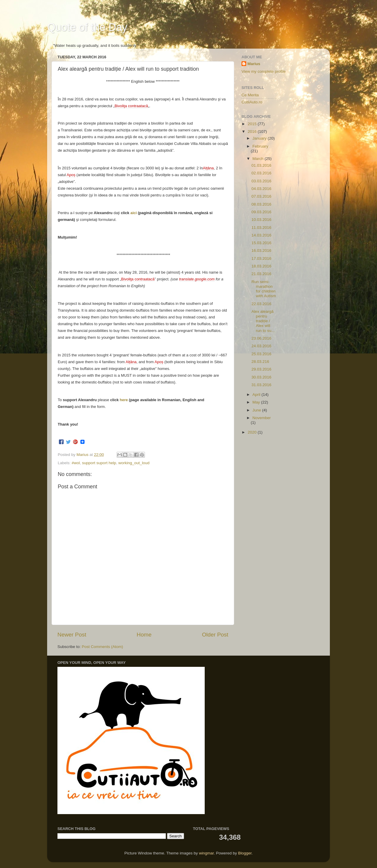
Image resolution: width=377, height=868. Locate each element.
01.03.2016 (262, 165)
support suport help (99, 463)
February (260, 146)
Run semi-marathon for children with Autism (264, 289)
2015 (253, 124)
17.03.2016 (262, 258)
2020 (253, 432)
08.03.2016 (262, 204)
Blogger (245, 853)
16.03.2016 (262, 251)
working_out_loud (134, 463)
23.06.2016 (262, 338)
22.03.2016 (262, 304)
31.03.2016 (262, 385)
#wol (76, 463)
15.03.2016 (262, 243)
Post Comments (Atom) (102, 647)
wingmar (206, 853)
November (262, 418)
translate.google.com (197, 279)
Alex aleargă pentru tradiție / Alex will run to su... (263, 321)
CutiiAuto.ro (252, 102)
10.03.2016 (262, 220)
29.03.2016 (262, 369)
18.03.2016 (262, 266)
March (258, 159)
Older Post (215, 635)
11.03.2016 (262, 228)
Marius (254, 64)
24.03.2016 (262, 346)
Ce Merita (250, 95)
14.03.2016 (262, 235)
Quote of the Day (87, 27)
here (124, 400)
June (257, 410)
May (257, 402)
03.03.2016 (262, 181)
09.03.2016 (262, 212)
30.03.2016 (262, 377)
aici (134, 213)
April (257, 395)
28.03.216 (260, 362)
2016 (253, 132)
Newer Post (72, 635)
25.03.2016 (262, 354)
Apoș (71, 175)
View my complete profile (264, 71)
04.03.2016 (262, 189)
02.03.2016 (262, 173)
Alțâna (208, 168)
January (260, 138)
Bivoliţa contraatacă (131, 106)
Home (144, 635)
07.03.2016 (262, 196)
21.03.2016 (262, 274)
